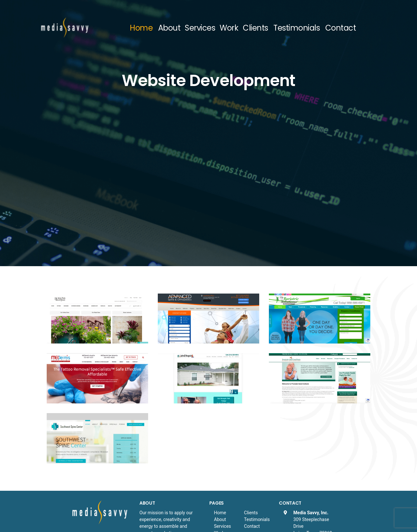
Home (141, 28)
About (169, 28)
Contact (341, 28)
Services (200, 28)
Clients (256, 28)
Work (229, 28)
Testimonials (297, 28)
